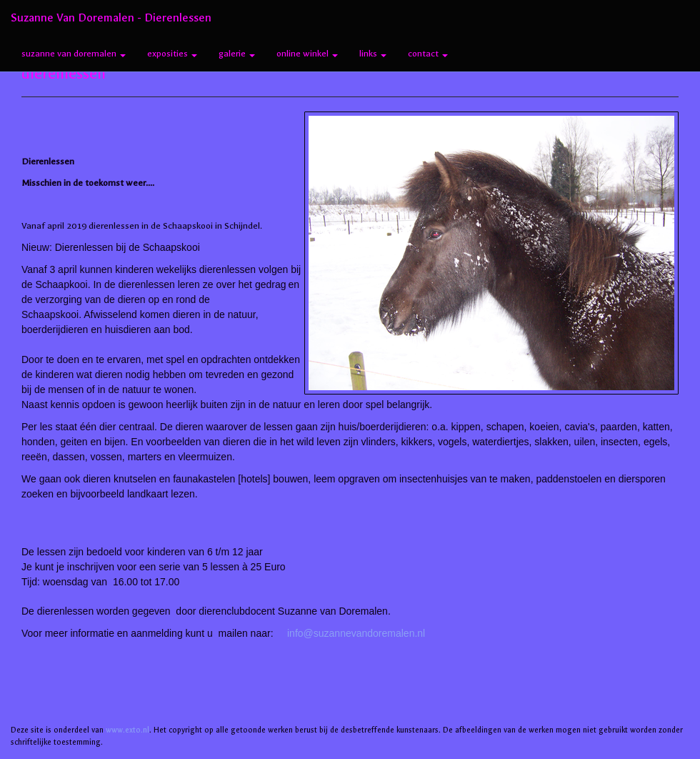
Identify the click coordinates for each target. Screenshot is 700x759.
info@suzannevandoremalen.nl (356, 633)
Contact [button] (428, 54)
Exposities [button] (172, 54)
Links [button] (373, 54)
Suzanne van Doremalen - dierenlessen (111, 18)
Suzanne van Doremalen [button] (74, 54)
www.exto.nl (127, 730)
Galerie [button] (237, 54)
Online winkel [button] (307, 54)
